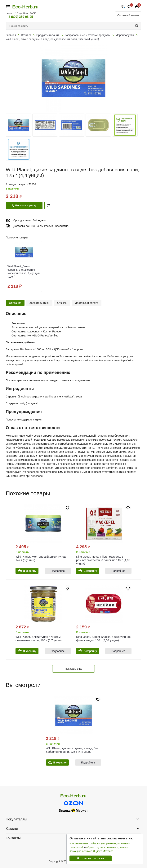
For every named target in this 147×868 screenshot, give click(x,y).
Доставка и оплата (87, 303)
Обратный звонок (128, 15)
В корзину (30, 571)
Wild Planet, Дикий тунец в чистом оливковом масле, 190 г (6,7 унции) (39, 638)
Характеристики (39, 303)
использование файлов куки (87, 843)
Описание (15, 303)
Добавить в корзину (24, 205)
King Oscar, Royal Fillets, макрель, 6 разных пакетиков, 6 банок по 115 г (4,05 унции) (103, 560)
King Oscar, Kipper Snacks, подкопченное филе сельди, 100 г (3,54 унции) (103, 638)
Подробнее (58, 571)
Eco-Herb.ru (25, 7)
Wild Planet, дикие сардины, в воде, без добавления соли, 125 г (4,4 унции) (72, 750)
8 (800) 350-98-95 (21, 17)
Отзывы (62, 303)
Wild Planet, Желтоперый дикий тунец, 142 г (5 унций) (41, 558)
